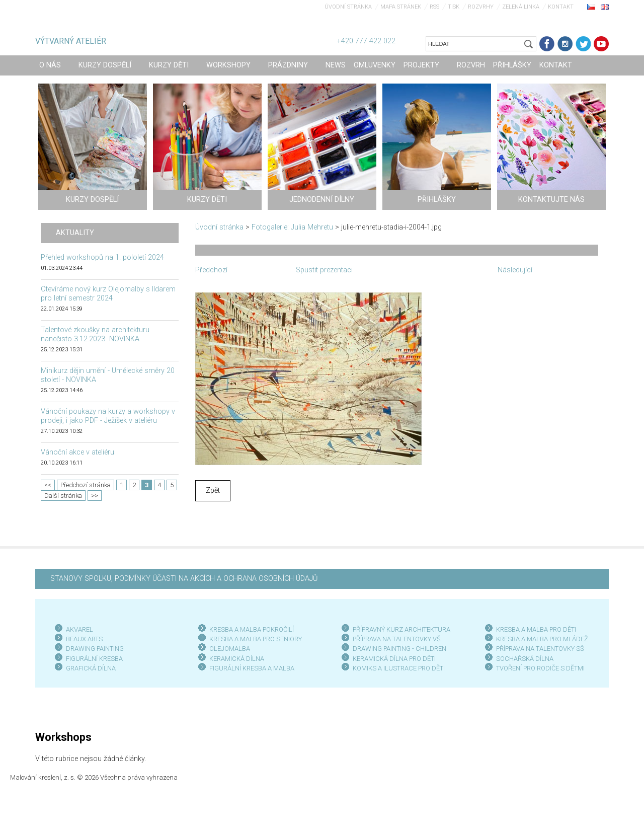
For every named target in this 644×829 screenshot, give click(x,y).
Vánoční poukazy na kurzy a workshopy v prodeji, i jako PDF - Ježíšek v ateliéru (108, 416)
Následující (515, 270)
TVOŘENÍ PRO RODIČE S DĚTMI (540, 668)
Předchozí (211, 270)
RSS (434, 7)
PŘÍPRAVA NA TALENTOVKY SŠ (540, 649)
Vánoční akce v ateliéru (77, 452)
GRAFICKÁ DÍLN (89, 668)
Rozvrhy (481, 7)
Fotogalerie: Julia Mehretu (292, 227)
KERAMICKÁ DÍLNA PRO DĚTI (394, 659)
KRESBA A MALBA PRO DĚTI (536, 629)
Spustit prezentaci (324, 270)
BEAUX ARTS (84, 639)
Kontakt (561, 7)
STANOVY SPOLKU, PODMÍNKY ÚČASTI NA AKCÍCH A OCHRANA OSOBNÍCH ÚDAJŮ (184, 579)
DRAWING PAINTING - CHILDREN (399, 649)
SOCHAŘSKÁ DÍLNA (525, 659)
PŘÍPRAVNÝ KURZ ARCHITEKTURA (401, 629)
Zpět (213, 491)
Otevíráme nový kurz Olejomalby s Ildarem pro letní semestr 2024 (108, 294)
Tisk (454, 7)
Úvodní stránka (348, 7)
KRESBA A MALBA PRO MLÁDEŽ (542, 639)
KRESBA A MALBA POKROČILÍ (252, 629)
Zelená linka (521, 7)
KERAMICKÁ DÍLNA (237, 659)
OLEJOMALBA (230, 649)
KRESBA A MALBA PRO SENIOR (254, 639)
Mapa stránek (401, 7)
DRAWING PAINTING (95, 649)
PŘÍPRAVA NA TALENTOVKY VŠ (397, 639)
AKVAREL (79, 629)
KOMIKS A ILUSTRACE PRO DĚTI (399, 668)
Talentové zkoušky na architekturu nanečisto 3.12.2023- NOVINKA (95, 334)
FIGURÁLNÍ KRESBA (94, 659)
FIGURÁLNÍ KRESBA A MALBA (252, 668)
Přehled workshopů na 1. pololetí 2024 (102, 257)
